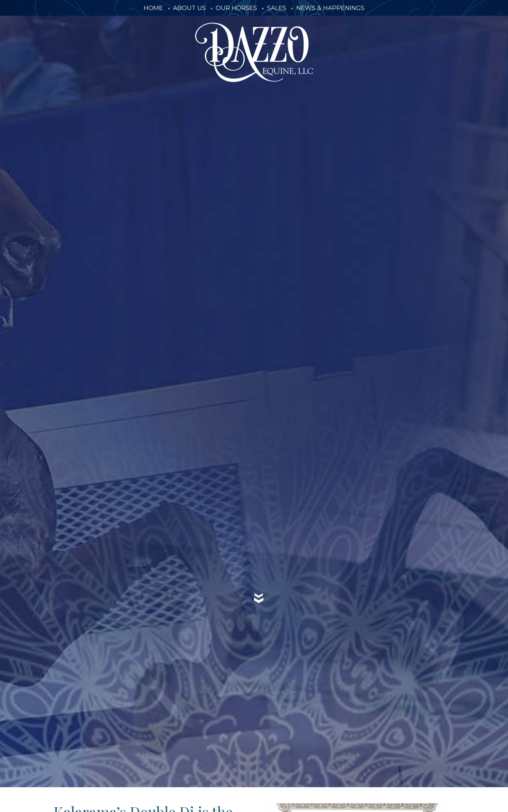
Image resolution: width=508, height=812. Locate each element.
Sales (277, 8)
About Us (189, 8)
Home (153, 8)
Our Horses (236, 8)
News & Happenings (330, 8)
